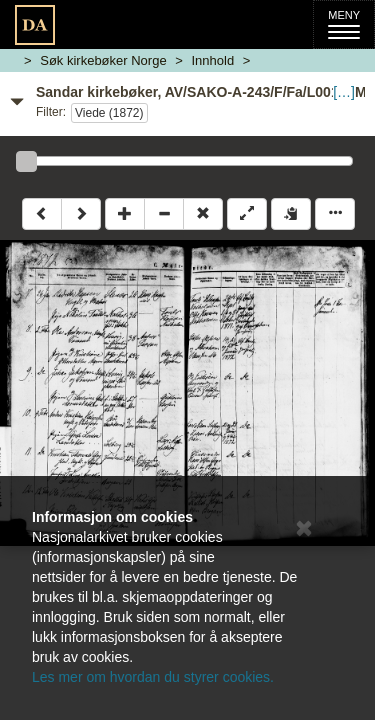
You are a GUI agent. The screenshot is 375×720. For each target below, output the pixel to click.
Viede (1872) (109, 113)
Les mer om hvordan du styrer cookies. (153, 677)
